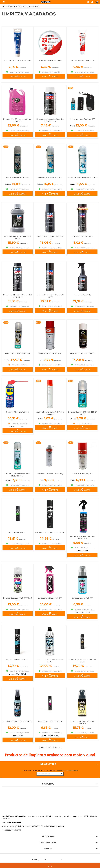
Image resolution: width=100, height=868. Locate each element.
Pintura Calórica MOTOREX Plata (17, 178)
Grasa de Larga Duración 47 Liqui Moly (17, 61)
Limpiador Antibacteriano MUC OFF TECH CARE (82, 538)
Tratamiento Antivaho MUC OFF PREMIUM (82, 722)
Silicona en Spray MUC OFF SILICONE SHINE (82, 661)
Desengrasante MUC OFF (17, 532)
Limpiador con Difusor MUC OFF (50, 598)
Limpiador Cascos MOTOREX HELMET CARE (82, 413)
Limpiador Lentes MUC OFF (82, 598)
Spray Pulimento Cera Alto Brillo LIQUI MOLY (50, 237)
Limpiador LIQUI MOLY (82, 295)
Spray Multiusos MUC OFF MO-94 (50, 721)
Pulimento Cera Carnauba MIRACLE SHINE (50, 661)
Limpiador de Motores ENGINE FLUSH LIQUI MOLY (18, 296)
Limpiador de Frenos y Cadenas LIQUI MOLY (50, 296)
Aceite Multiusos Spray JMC (82, 474)
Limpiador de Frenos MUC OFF (18, 660)
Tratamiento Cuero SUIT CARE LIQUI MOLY (18, 237)
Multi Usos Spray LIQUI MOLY (82, 236)
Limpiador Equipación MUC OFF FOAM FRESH (18, 599)
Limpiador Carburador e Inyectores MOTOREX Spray (17, 475)
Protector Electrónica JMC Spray (50, 353)
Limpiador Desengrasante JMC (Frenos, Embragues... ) (50, 413)
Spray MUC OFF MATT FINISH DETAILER (17, 721)
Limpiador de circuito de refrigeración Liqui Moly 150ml (50, 120)
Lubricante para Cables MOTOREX (50, 178)
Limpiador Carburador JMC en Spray (50, 474)
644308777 (16, 830)
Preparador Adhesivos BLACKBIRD (82, 353)
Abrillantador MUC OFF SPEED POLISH (50, 532)
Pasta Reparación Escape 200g (50, 61)
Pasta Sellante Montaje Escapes (82, 61)
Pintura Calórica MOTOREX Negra (18, 353)
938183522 (6, 830)
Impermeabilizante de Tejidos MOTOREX (82, 178)
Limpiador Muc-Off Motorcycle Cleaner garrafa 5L (17, 120)
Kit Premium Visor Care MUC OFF (82, 119)
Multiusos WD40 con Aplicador (17, 412)
